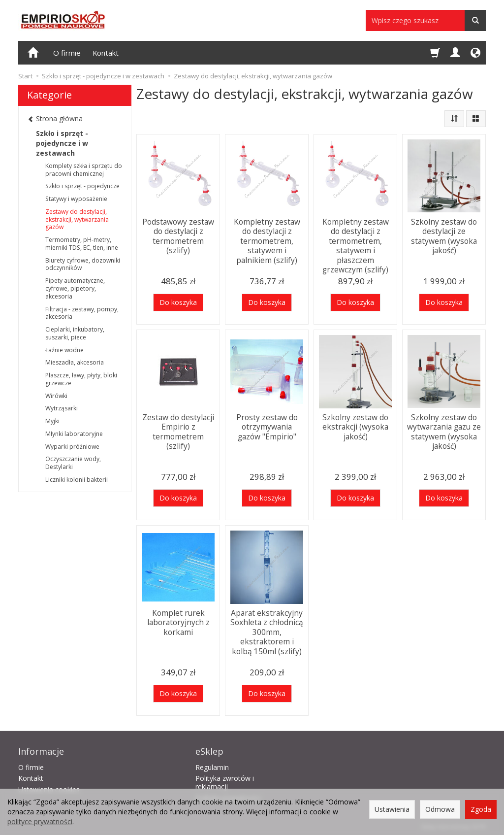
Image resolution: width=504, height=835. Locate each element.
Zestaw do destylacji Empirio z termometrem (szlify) (178, 431)
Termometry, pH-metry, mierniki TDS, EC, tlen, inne (82, 244)
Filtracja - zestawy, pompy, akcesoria (82, 313)
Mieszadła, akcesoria (75, 362)
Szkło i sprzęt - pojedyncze (82, 186)
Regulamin (212, 766)
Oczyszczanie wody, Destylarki (73, 463)
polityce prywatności (40, 821)
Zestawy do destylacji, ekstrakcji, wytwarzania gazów (77, 219)
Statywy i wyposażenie (76, 199)
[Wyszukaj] (475, 20)
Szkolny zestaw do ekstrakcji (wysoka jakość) (355, 426)
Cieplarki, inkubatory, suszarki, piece (75, 333)
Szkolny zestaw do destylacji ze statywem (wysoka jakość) (444, 235)
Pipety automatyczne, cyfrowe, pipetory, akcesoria (75, 288)
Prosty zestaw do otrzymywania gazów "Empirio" (267, 426)
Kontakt (106, 53)
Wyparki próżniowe (72, 447)
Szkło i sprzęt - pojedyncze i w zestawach (62, 143)
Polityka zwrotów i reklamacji (225, 781)
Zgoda (481, 809)
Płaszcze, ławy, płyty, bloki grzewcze (81, 379)
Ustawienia (392, 809)
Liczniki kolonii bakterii (77, 480)
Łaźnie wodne (64, 350)
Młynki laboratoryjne (74, 434)
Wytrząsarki (62, 408)
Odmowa (440, 809)
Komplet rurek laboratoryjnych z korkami (178, 622)
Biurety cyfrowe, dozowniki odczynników (83, 264)
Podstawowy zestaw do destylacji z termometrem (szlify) (178, 235)
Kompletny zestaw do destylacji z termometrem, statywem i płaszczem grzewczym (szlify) (356, 244)
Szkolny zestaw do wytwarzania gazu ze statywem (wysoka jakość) (444, 431)
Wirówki (56, 396)
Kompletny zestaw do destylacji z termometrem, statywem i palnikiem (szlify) (267, 240)
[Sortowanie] (454, 119)
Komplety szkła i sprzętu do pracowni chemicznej (84, 170)
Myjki (52, 421)
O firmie (67, 53)
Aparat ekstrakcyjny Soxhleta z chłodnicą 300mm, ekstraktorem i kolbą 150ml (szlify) (267, 631)
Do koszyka (178, 302)
